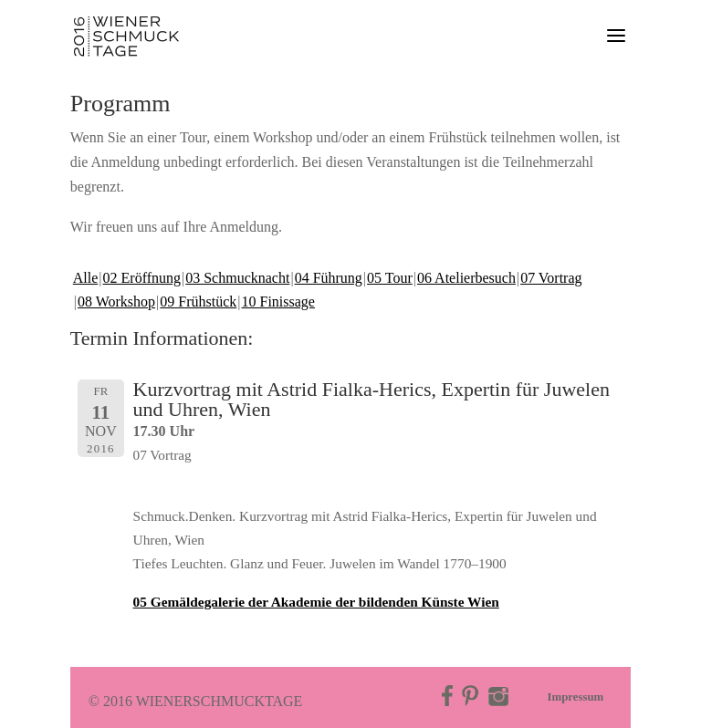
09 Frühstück (198, 302)
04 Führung (329, 278)
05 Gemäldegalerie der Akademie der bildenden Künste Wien (316, 602)
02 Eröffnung (142, 278)
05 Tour (390, 278)
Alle (86, 278)
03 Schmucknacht (237, 278)
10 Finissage (278, 302)
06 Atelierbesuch (466, 278)
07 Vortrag (551, 278)
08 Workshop (116, 302)
